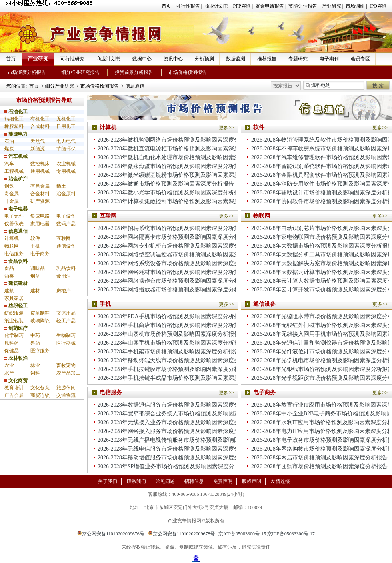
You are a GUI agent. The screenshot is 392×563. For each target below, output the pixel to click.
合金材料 (40, 194)
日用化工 (66, 126)
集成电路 (40, 216)
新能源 (38, 149)
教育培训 (14, 388)
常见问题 (165, 481)
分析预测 (204, 59)
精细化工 (14, 119)
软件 (35, 238)
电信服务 (14, 254)
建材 (35, 291)
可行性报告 (188, 6)
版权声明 (252, 481)
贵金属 (12, 194)
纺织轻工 (16, 306)
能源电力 (16, 134)
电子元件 (14, 216)
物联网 (12, 246)
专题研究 (298, 59)
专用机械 (66, 171)
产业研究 (332, 6)
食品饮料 (16, 261)
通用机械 (40, 171)
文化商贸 (16, 381)
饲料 (35, 373)
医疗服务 (40, 351)
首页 (166, 6)
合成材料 (40, 126)
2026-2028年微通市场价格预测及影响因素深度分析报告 (166, 184)
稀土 (61, 186)
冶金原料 (66, 194)
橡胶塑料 (14, 126)
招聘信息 (194, 481)
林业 (35, 365)
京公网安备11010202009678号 (182, 534)
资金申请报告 (270, 6)
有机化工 (40, 119)
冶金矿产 (16, 179)
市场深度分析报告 (27, 72)
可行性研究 (72, 59)
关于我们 (108, 481)
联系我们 (136, 481)
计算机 (12, 238)
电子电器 (16, 209)
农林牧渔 (16, 358)
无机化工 (66, 119)
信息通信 (135, 86)
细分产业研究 (60, 86)
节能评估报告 (303, 6)
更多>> (226, 128)
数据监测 (236, 59)
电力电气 (66, 141)
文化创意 (40, 388)
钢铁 (9, 186)
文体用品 (66, 313)
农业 (9, 365)
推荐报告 (267, 59)
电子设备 (66, 216)
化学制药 (14, 335)
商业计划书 (216, 6)
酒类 (9, 276)
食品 (9, 268)
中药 (35, 335)
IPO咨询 (378, 6)
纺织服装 (14, 313)
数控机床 (40, 164)
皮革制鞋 (40, 313)
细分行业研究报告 (80, 72)
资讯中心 (173, 59)
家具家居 (14, 298)
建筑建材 (16, 283)
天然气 (38, 141)
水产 (9, 373)
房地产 (64, 291)
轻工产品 (66, 321)
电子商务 (40, 254)
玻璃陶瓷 (40, 321)
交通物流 (66, 395)
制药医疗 (16, 328)
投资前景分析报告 (134, 72)
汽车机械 (16, 156)
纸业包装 (14, 321)
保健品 (12, 351)
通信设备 (66, 246)
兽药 (35, 343)
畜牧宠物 (66, 365)
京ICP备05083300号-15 (242, 534)
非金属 (12, 201)
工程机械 (14, 171)
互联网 (64, 238)
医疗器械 (66, 343)
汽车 (9, 164)
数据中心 (142, 59)
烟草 (35, 276)
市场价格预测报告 (188, 72)
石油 (9, 141)
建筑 (9, 291)
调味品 (38, 268)
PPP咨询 (242, 6)
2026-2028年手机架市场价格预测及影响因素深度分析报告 (169, 352)
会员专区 (360, 59)
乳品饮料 (66, 268)
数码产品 (66, 224)
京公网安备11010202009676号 (111, 534)
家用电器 (40, 224)
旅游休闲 (66, 388)
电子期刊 (329, 59)
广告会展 (14, 395)
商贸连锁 (40, 395)
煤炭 (9, 149)
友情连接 (280, 481)
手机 (35, 246)
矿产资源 (40, 201)
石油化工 (16, 112)
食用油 (64, 276)
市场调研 (355, 6)
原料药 (12, 343)
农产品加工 (68, 373)
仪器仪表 (14, 224)
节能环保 (66, 149)
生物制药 (66, 335)
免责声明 (223, 481)
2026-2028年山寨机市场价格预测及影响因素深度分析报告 (169, 334)
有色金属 (40, 186)
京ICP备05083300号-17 (291, 534)
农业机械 (66, 164)
